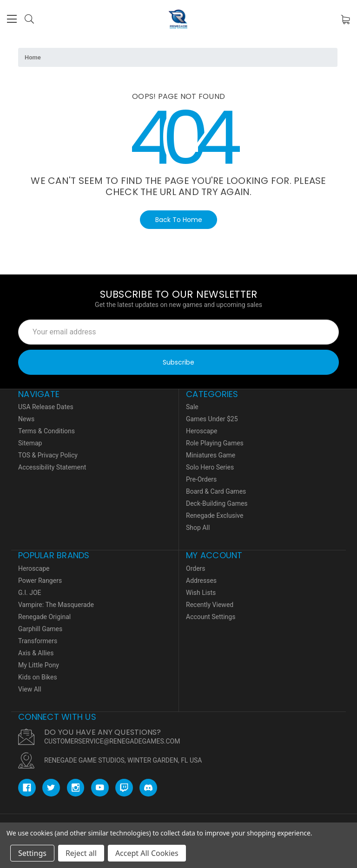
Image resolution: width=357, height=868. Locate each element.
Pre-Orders (201, 479)
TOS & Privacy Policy (48, 455)
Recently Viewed (210, 605)
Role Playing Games (215, 443)
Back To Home (179, 220)
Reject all (81, 853)
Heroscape (202, 431)
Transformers (38, 641)
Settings (32, 853)
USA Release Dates (46, 407)
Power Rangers (40, 581)
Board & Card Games (216, 491)
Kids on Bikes (38, 677)
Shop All (198, 528)
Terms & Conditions (46, 431)
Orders (196, 568)
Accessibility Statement (52, 467)
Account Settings (211, 617)
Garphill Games (40, 629)
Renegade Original (44, 617)
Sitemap (30, 443)
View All (30, 689)
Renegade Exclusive (215, 516)
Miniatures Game (211, 455)
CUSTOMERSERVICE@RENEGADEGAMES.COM (112, 741)
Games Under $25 (212, 419)
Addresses (201, 581)
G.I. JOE (30, 593)
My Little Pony (39, 665)
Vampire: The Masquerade (56, 605)
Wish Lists (201, 593)
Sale (192, 407)
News (26, 419)
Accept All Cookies (147, 853)
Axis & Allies (36, 653)
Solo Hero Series (210, 467)
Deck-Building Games (217, 503)
